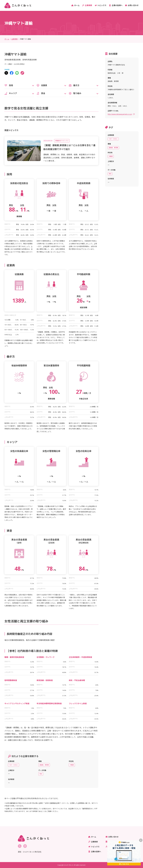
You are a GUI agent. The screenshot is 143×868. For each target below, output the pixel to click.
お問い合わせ (133, 5)
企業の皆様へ (117, 5)
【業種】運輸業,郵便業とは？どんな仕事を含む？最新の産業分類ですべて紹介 (69, 147)
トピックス (102, 5)
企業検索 (88, 5)
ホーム (77, 5)
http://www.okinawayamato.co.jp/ (120, 114)
